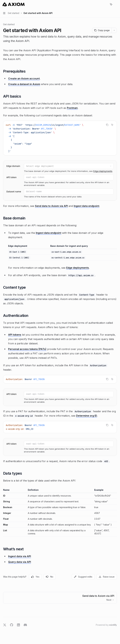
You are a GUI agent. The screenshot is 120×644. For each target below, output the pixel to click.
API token (11, 177)
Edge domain (13, 166)
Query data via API (20, 562)
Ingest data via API (20, 556)
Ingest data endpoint (86, 206)
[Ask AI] (112, 125)
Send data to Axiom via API (51, 206)
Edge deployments (103, 171)
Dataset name (14, 191)
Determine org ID (87, 416)
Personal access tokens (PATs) (27, 349)
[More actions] (116, 4)
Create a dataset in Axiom (24, 84)
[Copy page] (102, 30)
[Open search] (105, 4)
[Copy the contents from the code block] (107, 125)
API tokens (15, 335)
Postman (72, 108)
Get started (9, 24)
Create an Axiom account (24, 79)
